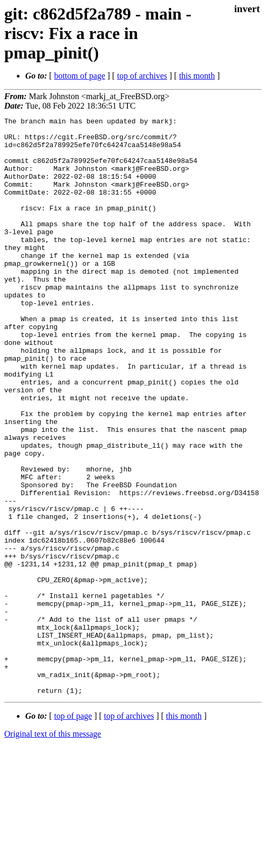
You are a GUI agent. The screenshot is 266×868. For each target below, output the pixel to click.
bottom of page (80, 76)
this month (197, 76)
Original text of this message (53, 849)
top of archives (142, 76)
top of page (73, 831)
